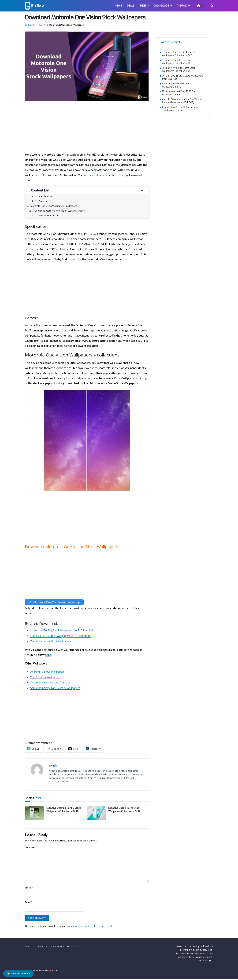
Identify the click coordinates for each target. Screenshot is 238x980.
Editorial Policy (74, 947)
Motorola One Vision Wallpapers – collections (54, 206)
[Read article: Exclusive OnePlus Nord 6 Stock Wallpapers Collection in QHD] (34, 814)
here (48, 655)
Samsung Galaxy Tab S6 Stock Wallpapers (55, 689)
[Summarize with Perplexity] (93, 749)
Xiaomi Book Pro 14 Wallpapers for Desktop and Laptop (180, 109)
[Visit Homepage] (34, 6)
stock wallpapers (97, 175)
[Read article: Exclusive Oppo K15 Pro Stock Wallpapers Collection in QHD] (96, 814)
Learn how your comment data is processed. (89, 927)
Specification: (45, 196)
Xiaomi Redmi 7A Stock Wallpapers (51, 642)
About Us (29, 947)
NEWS (118, 6)
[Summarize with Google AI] (55, 749)
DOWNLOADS (161, 6)
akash (31, 25)
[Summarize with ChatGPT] (34, 749)
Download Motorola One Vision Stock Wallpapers (60, 211)
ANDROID (182, 6)
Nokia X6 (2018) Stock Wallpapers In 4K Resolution (60, 636)
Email (29, 903)
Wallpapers (79, 25)
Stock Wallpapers (64, 25)
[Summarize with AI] (18, 973)
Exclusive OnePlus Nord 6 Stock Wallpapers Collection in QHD (63, 810)
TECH (143, 6)
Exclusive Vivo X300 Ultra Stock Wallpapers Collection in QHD (179, 70)
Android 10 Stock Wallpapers (47, 672)
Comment (31, 848)
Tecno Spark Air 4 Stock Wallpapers (52, 683)
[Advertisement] (85, 128)
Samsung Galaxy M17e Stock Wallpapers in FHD (177, 85)
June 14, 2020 (46, 25)
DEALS (131, 6)
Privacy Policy (57, 947)
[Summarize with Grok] (74, 749)
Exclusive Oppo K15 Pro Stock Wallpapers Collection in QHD (124, 810)
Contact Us (42, 947)
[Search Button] (212, 6)
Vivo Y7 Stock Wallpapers (45, 678)
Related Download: (48, 215)
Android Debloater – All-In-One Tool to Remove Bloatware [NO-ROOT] (182, 101)
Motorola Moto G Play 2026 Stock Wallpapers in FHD (180, 93)
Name (29, 888)
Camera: (43, 201)
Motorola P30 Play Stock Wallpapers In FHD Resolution (63, 631)
